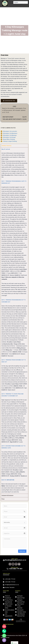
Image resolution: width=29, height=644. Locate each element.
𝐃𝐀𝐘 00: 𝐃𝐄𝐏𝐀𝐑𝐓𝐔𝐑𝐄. (8, 480)
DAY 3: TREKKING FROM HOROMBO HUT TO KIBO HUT (14, 361)
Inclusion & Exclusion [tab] (7, 495)
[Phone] (4, 631)
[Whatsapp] (4, 636)
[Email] (4, 626)
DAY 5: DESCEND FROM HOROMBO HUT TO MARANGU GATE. (13, 447)
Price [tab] (3, 499)
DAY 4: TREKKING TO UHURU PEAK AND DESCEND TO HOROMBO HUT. (13, 395)
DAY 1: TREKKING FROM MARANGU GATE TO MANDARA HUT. (14, 182)
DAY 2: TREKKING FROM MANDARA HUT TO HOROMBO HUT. (14, 301)
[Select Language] (21, 2)
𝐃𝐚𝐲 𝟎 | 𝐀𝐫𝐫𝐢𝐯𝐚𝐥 (6, 149)
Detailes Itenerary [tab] (6, 146)
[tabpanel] (14, 321)
